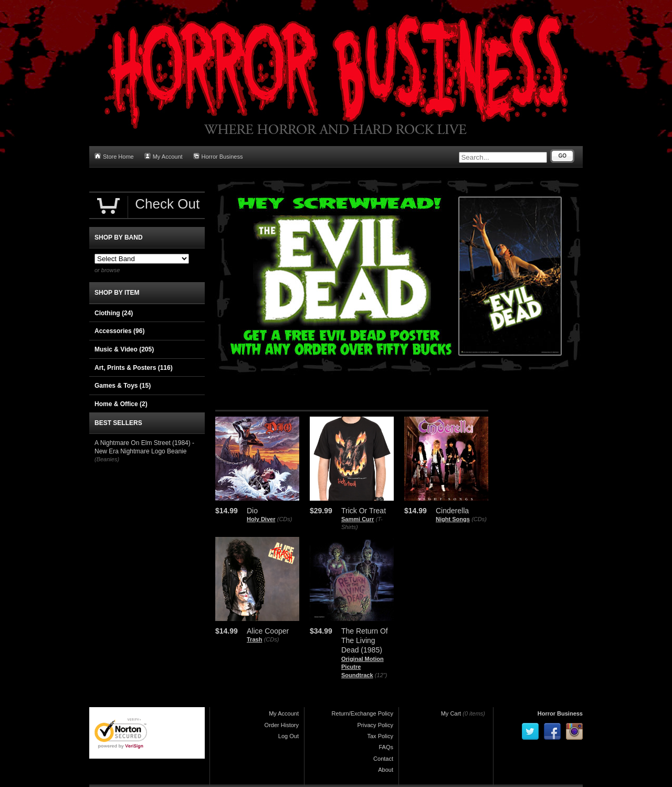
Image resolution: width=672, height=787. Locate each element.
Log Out (288, 736)
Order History (282, 725)
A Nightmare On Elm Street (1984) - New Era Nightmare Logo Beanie (144, 447)
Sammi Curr (358, 519)
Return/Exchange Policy (363, 713)
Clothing (114, 313)
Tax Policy (380, 736)
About (386, 770)
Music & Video (124, 349)
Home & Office (121, 404)
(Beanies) (107, 459)
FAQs (386, 747)
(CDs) (285, 519)
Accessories (119, 331)
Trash (254, 639)
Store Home (114, 156)
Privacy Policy (375, 725)
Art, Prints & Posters (134, 368)
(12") (381, 675)
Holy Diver (261, 519)
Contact (383, 759)
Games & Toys (123, 386)
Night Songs (453, 519)
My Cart (451, 713)
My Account (164, 156)
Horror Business (218, 156)
